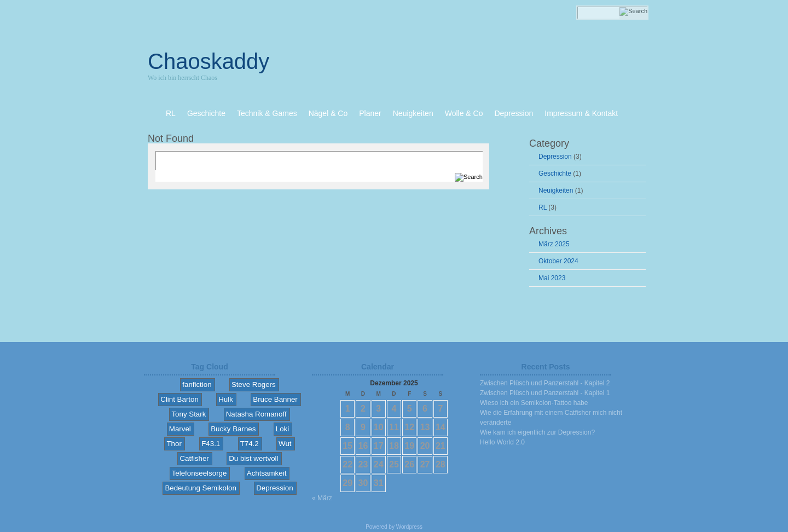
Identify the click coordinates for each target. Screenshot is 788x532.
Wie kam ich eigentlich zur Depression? (537, 432)
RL (543, 207)
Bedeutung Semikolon (200, 488)
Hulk (226, 399)
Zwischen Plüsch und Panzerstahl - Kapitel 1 (545, 393)
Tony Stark (189, 414)
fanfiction (197, 384)
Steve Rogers (254, 384)
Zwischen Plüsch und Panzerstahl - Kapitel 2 (545, 383)
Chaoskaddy (208, 61)
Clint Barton (179, 399)
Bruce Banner (275, 399)
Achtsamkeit (267, 473)
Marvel (180, 429)
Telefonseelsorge (199, 473)
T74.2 (250, 444)
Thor (174, 444)
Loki (282, 429)
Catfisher (194, 458)
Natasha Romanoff (256, 414)
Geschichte (555, 174)
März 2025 (554, 244)
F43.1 (211, 444)
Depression (555, 157)
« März (322, 498)
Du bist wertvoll (253, 458)
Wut (285, 444)
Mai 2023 (552, 278)
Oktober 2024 (558, 261)
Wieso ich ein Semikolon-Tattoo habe (534, 403)
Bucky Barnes (233, 429)
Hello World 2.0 (502, 442)
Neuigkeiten (556, 190)
